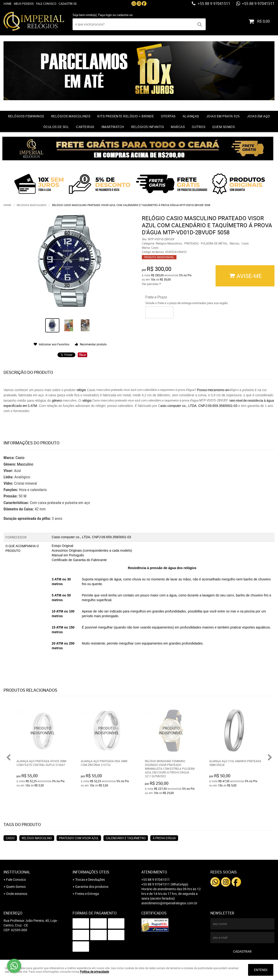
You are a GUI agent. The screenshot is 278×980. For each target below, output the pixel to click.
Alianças (191, 116)
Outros (198, 127)
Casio (20, 458)
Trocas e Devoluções (90, 879)
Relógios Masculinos (71, 116)
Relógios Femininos (26, 116)
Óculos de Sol (56, 127)
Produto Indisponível (43, 731)
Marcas (178, 127)
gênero (57, 400)
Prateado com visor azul (79, 838)
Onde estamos (17, 894)
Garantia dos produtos (92, 887)
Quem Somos (223, 127)
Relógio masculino (37, 838)
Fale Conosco (46, 4)
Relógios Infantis (148, 127)
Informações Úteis (91, 872)
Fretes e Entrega (87, 894)
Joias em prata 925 (223, 116)
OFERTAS (168, 116)
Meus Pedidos (24, 4)
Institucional (17, 872)
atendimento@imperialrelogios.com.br (169, 903)
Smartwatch (113, 127)
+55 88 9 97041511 (213, 4)
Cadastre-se (68, 4)
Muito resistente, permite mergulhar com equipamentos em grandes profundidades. (143, 643)
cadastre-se (125, 15)
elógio (82, 390)
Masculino (25, 464)
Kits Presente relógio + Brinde (126, 116)
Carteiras (85, 127)
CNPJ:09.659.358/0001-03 (218, 406)
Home (8, 4)
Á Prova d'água (164, 838)
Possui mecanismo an (213, 390)
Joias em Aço (259, 116)
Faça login (105, 15)
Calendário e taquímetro (126, 838)
